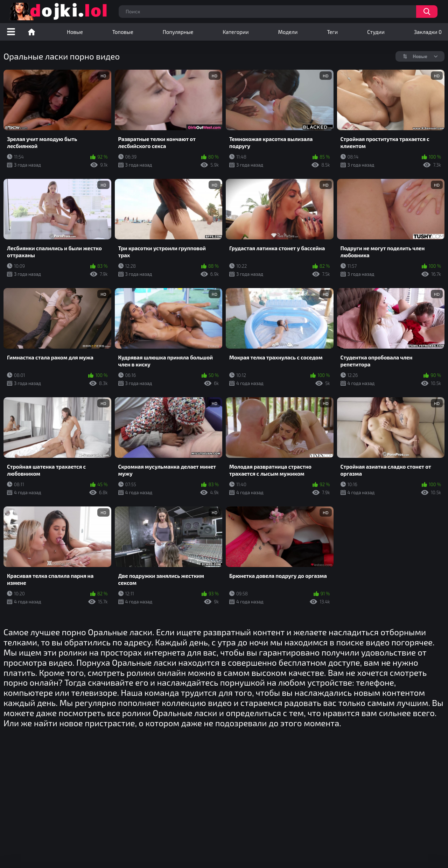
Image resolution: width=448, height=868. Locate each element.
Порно (31, 32)
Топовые (123, 32)
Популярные (178, 32)
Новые (75, 32)
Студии (376, 32)
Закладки (428, 32)
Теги (332, 32)
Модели (288, 32)
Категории (236, 32)
